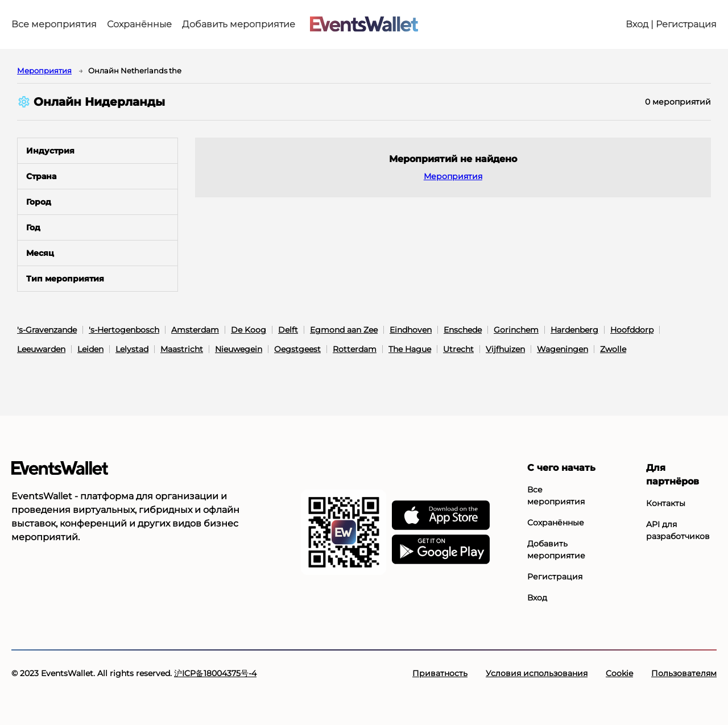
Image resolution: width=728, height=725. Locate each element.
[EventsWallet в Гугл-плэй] (441, 550)
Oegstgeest (297, 349)
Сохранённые (139, 24)
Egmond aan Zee (344, 330)
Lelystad (132, 349)
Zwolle (613, 349)
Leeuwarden (41, 349)
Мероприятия (44, 71)
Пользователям (684, 673)
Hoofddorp (632, 330)
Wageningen (562, 349)
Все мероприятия (54, 24)
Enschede (463, 330)
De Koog (249, 330)
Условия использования (537, 673)
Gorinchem (516, 330)
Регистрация (555, 577)
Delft (288, 330)
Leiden (90, 349)
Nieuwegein (239, 349)
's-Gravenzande (47, 330)
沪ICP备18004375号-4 (215, 673)
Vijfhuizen (505, 349)
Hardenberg (574, 330)
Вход (537, 598)
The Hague (410, 349)
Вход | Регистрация (671, 24)
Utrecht (458, 349)
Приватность (440, 673)
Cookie (619, 673)
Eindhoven (411, 330)
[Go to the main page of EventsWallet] (364, 25)
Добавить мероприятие (239, 24)
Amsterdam (195, 330)
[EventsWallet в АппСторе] (441, 516)
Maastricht (182, 349)
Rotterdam (355, 349)
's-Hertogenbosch (124, 330)
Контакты (666, 503)
